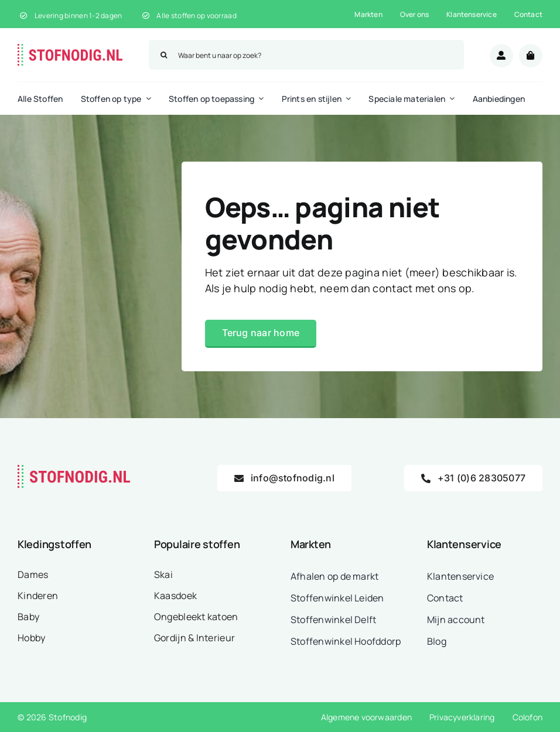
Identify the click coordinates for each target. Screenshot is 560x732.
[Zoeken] (163, 55)
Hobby (31, 638)
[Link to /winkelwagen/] (531, 56)
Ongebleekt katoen (196, 617)
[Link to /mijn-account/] (501, 56)
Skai (163, 574)
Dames (33, 574)
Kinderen (38, 596)
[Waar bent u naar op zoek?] (306, 55)
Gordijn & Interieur (194, 638)
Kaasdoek (175, 596)
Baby (28, 617)
